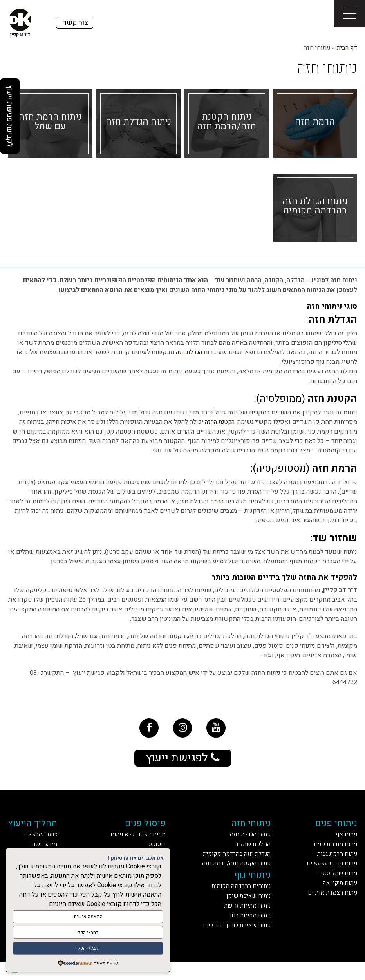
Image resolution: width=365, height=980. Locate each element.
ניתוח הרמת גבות (334, 863)
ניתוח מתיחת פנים (331, 852)
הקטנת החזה (218, 422)
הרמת (216, 501)
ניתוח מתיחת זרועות (247, 921)
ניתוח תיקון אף (336, 896)
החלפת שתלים (254, 852)
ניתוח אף (344, 841)
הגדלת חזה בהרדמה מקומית (236, 863)
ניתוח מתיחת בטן (251, 932)
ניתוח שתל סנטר (334, 885)
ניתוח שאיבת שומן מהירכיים (234, 943)
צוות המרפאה (47, 841)
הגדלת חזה (188, 352)
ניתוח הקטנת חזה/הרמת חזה (235, 874)
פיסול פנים (149, 828)
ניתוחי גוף (255, 886)
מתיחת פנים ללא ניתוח (140, 841)
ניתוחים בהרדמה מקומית (240, 899)
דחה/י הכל (88, 934)
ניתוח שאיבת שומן (248, 910)
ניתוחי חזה (254, 828)
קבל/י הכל (88, 949)
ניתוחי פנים (334, 828)
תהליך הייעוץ (39, 828)
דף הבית (346, 48)
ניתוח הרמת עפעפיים (327, 874)
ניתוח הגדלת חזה (251, 841)
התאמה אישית (88, 919)
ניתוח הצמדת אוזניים (327, 906)
